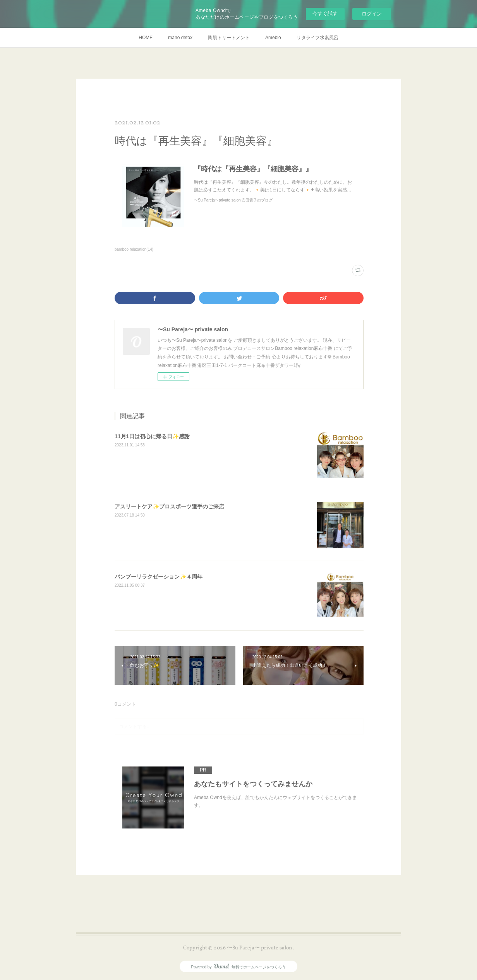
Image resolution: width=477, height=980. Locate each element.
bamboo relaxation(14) (134, 249)
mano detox (180, 38)
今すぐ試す (325, 13)
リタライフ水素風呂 (317, 38)
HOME (146, 38)
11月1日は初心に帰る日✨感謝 (152, 436)
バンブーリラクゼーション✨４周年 (159, 577)
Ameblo (273, 38)
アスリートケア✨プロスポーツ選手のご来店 (169, 506)
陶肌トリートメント (229, 38)
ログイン (372, 14)
